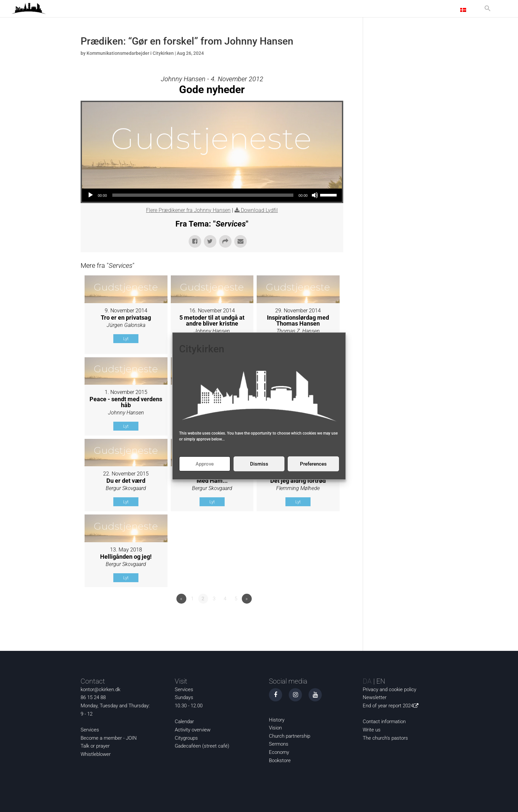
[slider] (203, 195)
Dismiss (259, 464)
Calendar (184, 722)
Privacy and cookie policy (389, 689)
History (277, 720)
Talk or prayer (95, 746)
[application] (212, 195)
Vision (275, 728)
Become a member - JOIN (109, 738)
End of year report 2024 (392, 706)
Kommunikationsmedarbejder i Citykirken (130, 53)
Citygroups (186, 738)
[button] (488, 11)
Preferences (313, 464)
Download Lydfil (259, 210)
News (320, 10)
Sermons (279, 744)
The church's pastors (385, 738)
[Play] (91, 195)
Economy (279, 752)
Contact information (384, 722)
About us (410, 10)
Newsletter (375, 697)
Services (90, 730)
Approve (205, 464)
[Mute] (315, 195)
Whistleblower (96, 754)
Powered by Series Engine (319, 617)
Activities (376, 10)
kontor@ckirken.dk (100, 689)
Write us (372, 730)
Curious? (343, 10)
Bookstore (280, 760)
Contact (442, 10)
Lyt (126, 339)
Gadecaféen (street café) (202, 746)
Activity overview (193, 730)
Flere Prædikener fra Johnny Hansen (188, 210)
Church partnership (290, 736)
